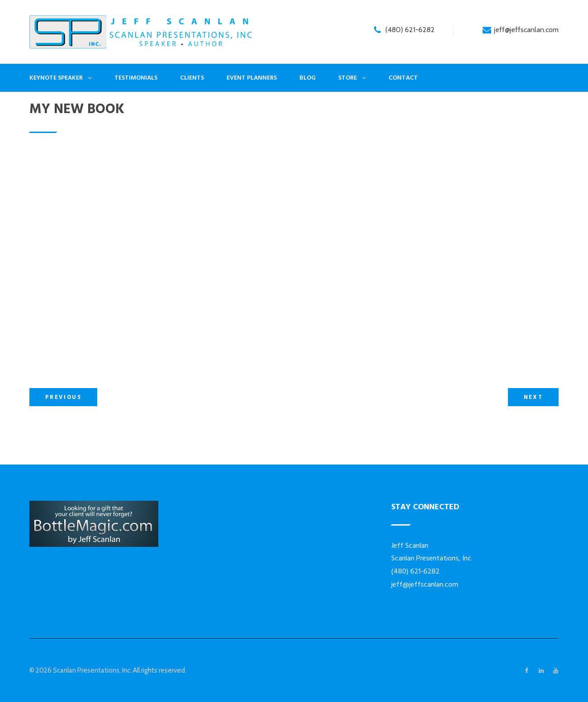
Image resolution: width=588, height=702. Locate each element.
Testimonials (136, 78)
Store (348, 78)
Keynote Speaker (56, 78)
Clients (192, 78)
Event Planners (252, 78)
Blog (308, 78)
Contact (403, 78)
